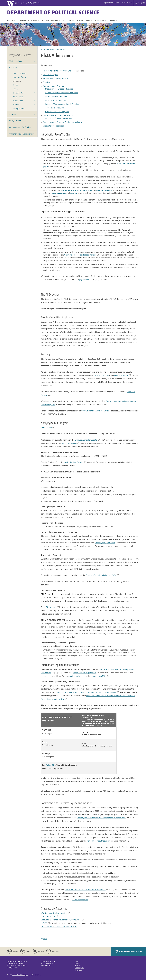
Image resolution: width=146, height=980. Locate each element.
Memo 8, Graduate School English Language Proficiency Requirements (88, 692)
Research (67, 21)
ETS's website (52, 607)
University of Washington (20, 975)
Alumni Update (79, 968)
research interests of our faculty (77, 190)
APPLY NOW (48, 427)
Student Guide (18, 101)
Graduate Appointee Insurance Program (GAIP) (62, 920)
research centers (58, 193)
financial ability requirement (86, 673)
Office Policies (18, 97)
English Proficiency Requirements (59, 118)
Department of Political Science (53, 12)
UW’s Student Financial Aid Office (95, 411)
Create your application (106, 543)
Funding (47, 82)
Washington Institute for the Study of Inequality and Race (101, 818)
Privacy (77, 961)
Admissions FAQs (71, 443)
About (112, 21)
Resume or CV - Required (56, 100)
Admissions (17, 81)
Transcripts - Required (55, 108)
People (10, 21)
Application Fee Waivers (75, 462)
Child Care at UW (49, 916)
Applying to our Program (54, 86)
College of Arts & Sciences (111, 3)
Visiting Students (19, 109)
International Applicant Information (58, 115)
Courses (13, 114)
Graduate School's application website (82, 255)
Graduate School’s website (87, 440)
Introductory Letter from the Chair (58, 71)
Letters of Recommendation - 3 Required (62, 104)
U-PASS (45, 923)
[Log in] (137, 3)
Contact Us (78, 970)
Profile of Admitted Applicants (56, 78)
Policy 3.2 (51, 765)
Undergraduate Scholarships (21, 134)
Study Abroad (15, 121)
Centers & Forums (50, 21)
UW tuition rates (102, 375)
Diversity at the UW (80, 900)
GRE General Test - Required (57, 112)
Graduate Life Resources (53, 126)
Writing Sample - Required (56, 96)
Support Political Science (128, 952)
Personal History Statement (98, 841)
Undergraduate (16, 61)
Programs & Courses (28, 21)
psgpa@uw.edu (86, 280)
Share (44, 939)
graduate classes (104, 190)
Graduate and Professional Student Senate (59, 927)
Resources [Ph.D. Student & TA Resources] (16, 105)
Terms (77, 963)
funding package (75, 676)
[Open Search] (143, 3)
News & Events (83, 21)
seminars (74, 193)
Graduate (63, 49)
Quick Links (126, 3)
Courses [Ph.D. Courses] (16, 85)
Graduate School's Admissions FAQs (102, 575)
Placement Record (19, 77)
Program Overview (19, 73)
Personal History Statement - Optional (61, 93)
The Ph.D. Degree (51, 75)
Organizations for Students (21, 127)
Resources (100, 21)
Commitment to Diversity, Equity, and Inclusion (63, 122)
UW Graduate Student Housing (55, 913)
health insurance (123, 375)
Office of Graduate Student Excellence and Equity (86, 890)
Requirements (18, 93)
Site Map (77, 966)
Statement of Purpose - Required (59, 89)
